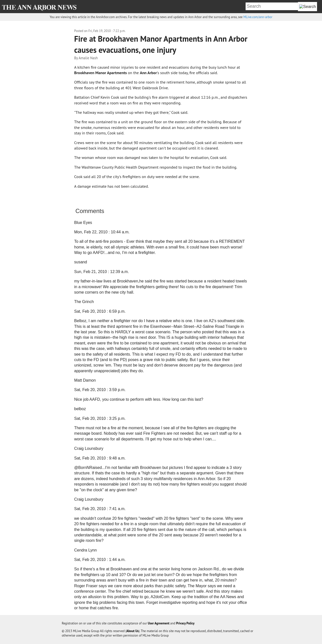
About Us (132, 631)
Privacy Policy (185, 623)
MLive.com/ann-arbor (258, 17)
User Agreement (159, 623)
